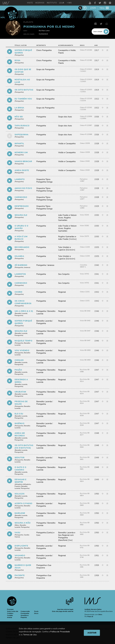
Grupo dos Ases (65, 117)
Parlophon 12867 (84, 180)
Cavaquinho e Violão (67, 50)
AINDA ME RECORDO (20, 434)
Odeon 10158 (85, 143)
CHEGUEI (19, 360)
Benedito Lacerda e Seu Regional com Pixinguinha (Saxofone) (67, 536)
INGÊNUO (19, 423)
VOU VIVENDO (22, 350)
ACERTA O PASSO (23, 503)
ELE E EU (19, 414)
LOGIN (93, 8)
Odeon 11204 (85, 247)
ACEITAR (92, 633)
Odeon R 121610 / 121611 (86, 91)
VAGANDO (20, 556)
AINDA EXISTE (22, 170)
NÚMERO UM (21, 152)
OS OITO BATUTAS (24, 90)
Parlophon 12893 (84, 207)
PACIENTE (20, 575)
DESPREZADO (22, 206)
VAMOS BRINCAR (23, 161)
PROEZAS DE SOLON (21, 403)
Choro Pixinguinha (44, 50)
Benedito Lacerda (21, 313)
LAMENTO (20, 179)
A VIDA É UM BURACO (21, 238)
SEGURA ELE (21, 215)
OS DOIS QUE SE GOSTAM (23, 71)
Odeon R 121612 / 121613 (86, 70)
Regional (62, 292)
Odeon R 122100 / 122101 (86, 100)
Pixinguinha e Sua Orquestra (44, 566)
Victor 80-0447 (85, 331)
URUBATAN (20, 392)
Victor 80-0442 (85, 311)
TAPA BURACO (22, 126)
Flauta (61, 53)
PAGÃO (18, 370)
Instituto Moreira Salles (93, 609)
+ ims (69, 3)
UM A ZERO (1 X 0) (24, 311)
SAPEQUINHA (21, 135)
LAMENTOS (20, 274)
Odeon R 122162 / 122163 (86, 109)
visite (30, 3)
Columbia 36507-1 (83, 266)
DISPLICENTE (21, 546)
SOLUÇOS (20, 494)
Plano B (90, 617)
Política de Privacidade (60, 632)
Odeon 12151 (85, 292)
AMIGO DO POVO (23, 188)
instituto (52, 3)
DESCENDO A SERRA (21, 381)
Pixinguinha (19, 55)
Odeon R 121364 (86, 50)
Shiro (100, 615)
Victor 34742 (84, 274)
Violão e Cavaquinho (67, 144)
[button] (10, 609)
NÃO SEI (19, 117)
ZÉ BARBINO (21, 265)
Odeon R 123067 (86, 125)
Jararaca (27, 267)
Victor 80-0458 (85, 350)
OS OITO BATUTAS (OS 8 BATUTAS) (24, 447)
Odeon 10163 (85, 161)
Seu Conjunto (64, 274)
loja (62, 3)
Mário (17, 525)
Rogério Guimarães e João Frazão (67, 238)
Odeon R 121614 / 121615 (86, 80)
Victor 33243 (84, 215)
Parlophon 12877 (84, 198)
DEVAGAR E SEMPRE (20, 481)
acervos (40, 3)
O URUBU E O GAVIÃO (21, 227)
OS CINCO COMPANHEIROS (23, 302)
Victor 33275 (84, 236)
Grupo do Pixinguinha (45, 69)
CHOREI (18, 292)
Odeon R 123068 (86, 134)
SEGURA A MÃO (23, 523)
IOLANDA (19, 256)
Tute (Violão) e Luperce (65, 249)
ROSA (17, 60)
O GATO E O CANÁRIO (20, 469)
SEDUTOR (20, 458)
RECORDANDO (22, 247)
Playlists (28, 22)
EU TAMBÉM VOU (23, 99)
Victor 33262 (84, 226)
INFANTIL (19, 144)
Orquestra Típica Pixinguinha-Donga (44, 181)
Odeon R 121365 (86, 60)
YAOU (17, 533)
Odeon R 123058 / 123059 (86, 117)
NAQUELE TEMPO (23, 341)
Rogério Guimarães (64, 219)
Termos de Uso (30, 635)
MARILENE (20, 513)
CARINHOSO (21, 197)
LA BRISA (19, 108)
